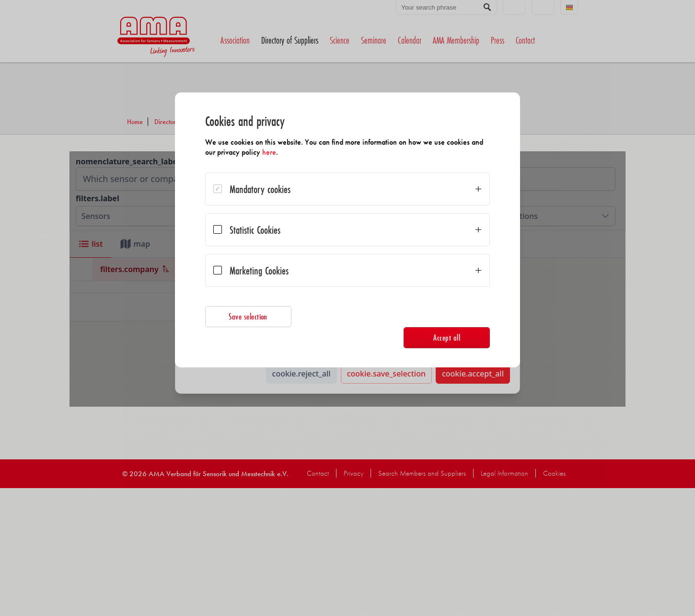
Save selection (249, 316)
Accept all (446, 337)
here (270, 152)
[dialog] (347, 230)
